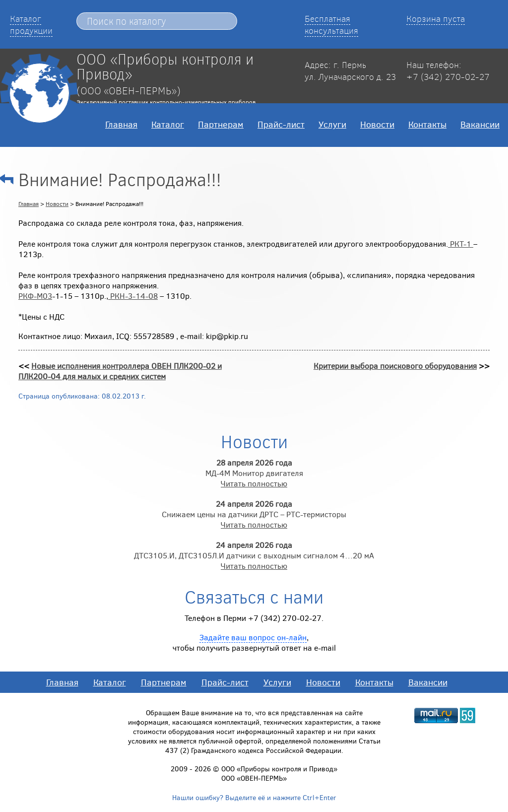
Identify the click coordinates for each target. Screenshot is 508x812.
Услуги (332, 124)
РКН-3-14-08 (133, 296)
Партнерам (221, 124)
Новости (377, 124)
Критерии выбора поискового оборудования (395, 366)
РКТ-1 (461, 243)
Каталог (168, 124)
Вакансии (480, 124)
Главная (121, 124)
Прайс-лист (281, 124)
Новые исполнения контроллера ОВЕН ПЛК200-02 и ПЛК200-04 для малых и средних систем (120, 371)
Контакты (427, 124)
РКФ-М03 (35, 296)
